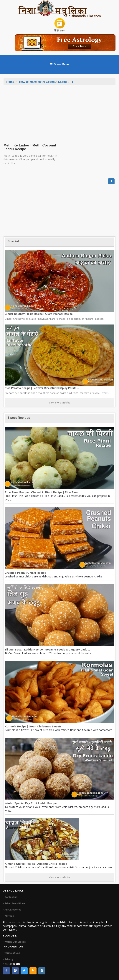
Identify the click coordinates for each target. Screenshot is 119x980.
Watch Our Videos (15, 942)
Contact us (11, 897)
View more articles (59, 403)
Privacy (9, 959)
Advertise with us (15, 903)
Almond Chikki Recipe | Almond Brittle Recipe (36, 864)
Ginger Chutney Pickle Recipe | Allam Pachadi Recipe (39, 314)
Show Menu (59, 64)
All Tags (9, 916)
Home (10, 82)
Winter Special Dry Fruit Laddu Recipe (31, 803)
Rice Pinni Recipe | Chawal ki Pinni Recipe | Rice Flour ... (43, 492)
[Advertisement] (59, 113)
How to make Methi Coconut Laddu (43, 82)
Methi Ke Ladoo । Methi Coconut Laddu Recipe (30, 147)
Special (13, 241)
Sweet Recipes (19, 418)
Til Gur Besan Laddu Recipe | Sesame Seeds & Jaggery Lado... (47, 649)
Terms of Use (12, 953)
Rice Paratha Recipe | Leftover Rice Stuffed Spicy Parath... (42, 388)
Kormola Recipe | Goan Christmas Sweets (33, 726)
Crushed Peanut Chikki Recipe (25, 573)
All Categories (13, 910)
